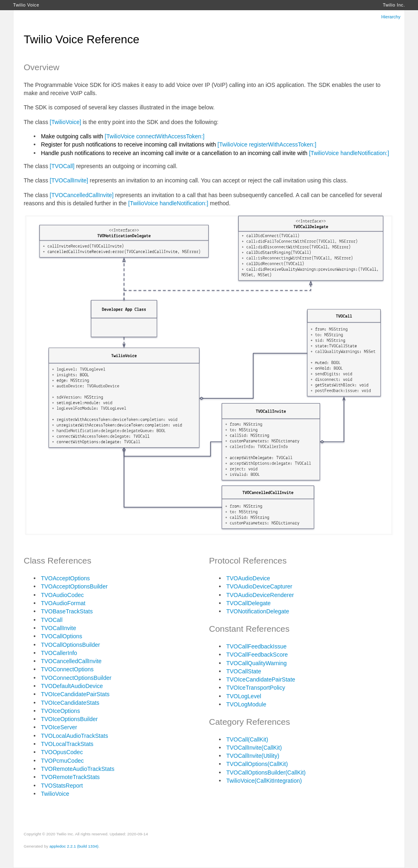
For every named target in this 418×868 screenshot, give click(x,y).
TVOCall (52, 620)
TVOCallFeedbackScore (257, 655)
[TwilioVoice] (66, 122)
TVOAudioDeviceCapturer (259, 586)
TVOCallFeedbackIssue (256, 646)
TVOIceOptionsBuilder (69, 719)
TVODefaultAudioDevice (72, 686)
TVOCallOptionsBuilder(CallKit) (266, 773)
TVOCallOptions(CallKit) (257, 764)
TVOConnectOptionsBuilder (76, 678)
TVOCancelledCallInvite (71, 661)
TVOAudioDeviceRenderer (260, 595)
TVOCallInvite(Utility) (253, 756)
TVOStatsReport (62, 786)
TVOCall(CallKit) (247, 739)
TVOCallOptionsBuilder (70, 645)
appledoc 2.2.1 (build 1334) (74, 846)
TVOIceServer (59, 727)
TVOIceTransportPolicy (256, 688)
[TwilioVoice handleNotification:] (349, 153)
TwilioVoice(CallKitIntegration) (264, 781)
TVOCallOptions (61, 636)
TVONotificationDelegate (258, 611)
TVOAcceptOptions (65, 578)
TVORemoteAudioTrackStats (78, 769)
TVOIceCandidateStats (70, 703)
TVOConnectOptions (67, 669)
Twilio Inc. (394, 5)
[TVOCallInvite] (69, 180)
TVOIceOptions (60, 711)
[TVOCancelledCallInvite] (82, 195)
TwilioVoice (55, 794)
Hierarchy (391, 17)
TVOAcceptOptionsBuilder (74, 586)
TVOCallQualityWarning (256, 663)
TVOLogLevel (244, 696)
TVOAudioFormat (63, 603)
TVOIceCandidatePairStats (75, 694)
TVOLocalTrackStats (67, 744)
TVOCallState (244, 671)
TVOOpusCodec (62, 752)
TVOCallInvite (58, 628)
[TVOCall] (62, 166)
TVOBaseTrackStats (67, 611)
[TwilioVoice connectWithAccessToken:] (155, 136)
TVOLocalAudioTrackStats (74, 736)
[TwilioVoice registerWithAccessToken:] (267, 144)
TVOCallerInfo (59, 653)
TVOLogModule (246, 704)
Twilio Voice (26, 5)
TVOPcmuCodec (62, 761)
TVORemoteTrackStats (70, 777)
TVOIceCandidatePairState (261, 679)
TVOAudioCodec (62, 595)
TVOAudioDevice (248, 578)
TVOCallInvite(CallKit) (254, 748)
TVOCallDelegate (248, 603)
